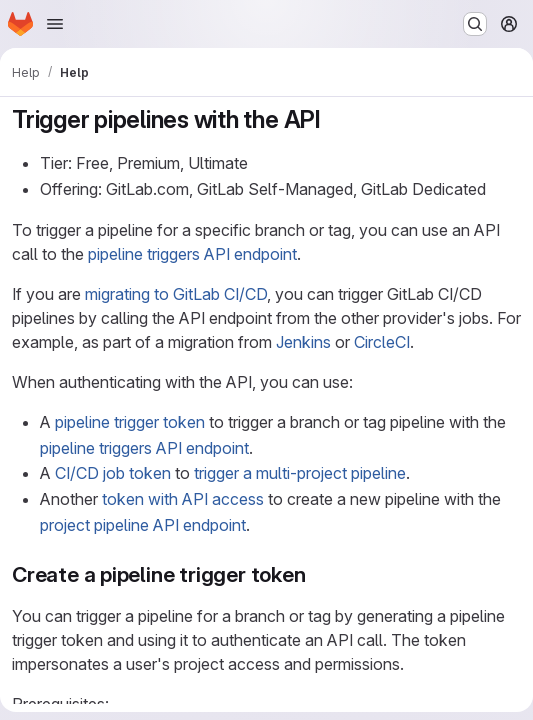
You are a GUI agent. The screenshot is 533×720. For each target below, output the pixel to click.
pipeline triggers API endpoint (192, 254)
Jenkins (303, 342)
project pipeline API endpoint (143, 525)
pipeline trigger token (130, 422)
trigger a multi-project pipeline (300, 473)
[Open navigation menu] (55, 24)
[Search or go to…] (475, 24)
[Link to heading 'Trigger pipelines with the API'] (334, 119)
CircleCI (382, 342)
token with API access (183, 499)
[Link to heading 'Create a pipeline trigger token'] (317, 574)
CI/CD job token (113, 473)
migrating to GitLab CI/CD (176, 294)
